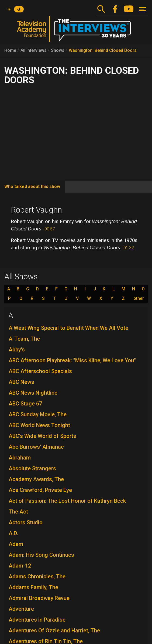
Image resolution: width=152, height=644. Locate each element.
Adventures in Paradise (37, 620)
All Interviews (34, 50)
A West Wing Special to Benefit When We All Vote (68, 328)
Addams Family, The (33, 587)
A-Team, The (24, 339)
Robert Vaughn (36, 210)
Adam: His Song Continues (41, 555)
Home (10, 50)
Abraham (20, 458)
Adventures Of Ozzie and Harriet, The (54, 630)
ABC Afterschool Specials (40, 371)
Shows (58, 50)
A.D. (13, 533)
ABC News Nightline (33, 393)
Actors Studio (26, 522)
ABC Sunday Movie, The (38, 414)
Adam (16, 544)
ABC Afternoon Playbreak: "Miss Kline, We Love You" (72, 360)
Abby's (17, 350)
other (139, 298)
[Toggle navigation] (143, 9)
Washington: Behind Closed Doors (103, 50)
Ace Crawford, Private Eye (40, 490)
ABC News (21, 382)
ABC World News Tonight (39, 425)
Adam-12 (20, 566)
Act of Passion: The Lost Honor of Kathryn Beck (67, 501)
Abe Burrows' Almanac (36, 447)
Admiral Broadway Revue (39, 598)
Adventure (21, 609)
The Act (18, 512)
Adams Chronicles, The (37, 576)
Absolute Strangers (32, 468)
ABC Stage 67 (25, 404)
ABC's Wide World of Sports (42, 436)
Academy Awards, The (36, 479)
